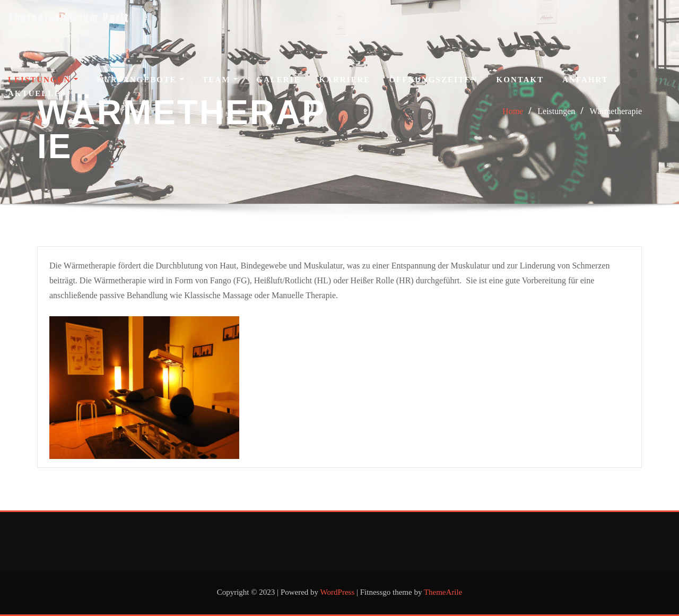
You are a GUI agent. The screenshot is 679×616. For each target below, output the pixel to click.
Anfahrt (585, 80)
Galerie (278, 80)
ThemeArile (443, 592)
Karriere (345, 80)
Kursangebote (140, 80)
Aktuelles (37, 93)
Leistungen (43, 80)
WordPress (338, 592)
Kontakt (520, 80)
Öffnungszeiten (433, 80)
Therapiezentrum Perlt (69, 19)
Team (220, 80)
